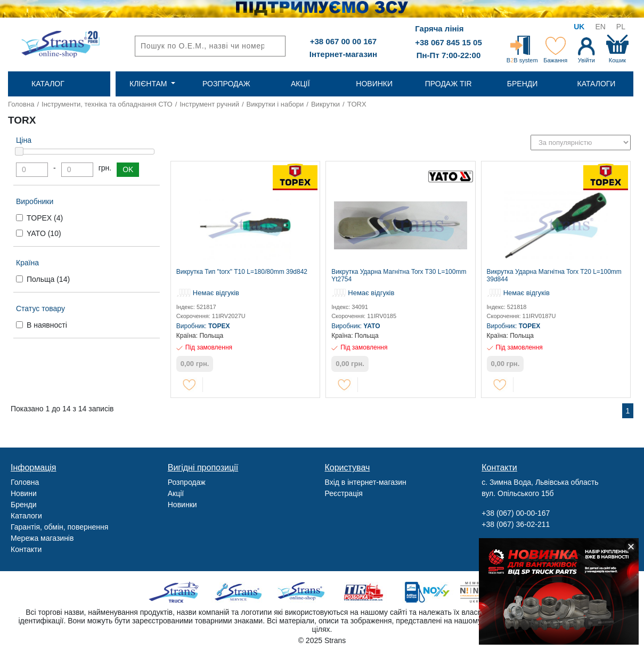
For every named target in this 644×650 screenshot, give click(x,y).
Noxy (426, 592)
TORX (357, 104)
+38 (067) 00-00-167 (516, 513)
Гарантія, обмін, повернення (59, 527)
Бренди (23, 505)
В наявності (47, 325)
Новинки (182, 505)
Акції (176, 493)
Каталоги (26, 516)
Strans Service (239, 592)
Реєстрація (344, 493)
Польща (48, 279)
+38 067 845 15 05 (449, 42)
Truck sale (177, 592)
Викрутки (325, 104)
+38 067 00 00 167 (344, 41)
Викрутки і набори (275, 104)
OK (128, 169)
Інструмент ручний (209, 104)
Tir (364, 592)
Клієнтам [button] (149, 84)
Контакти (26, 549)
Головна (21, 104)
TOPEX (45, 218)
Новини (24, 493)
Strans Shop (302, 592)
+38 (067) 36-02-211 (516, 524)
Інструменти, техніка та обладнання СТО (107, 104)
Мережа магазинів (42, 538)
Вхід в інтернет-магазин (366, 482)
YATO (44, 233)
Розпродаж (187, 482)
